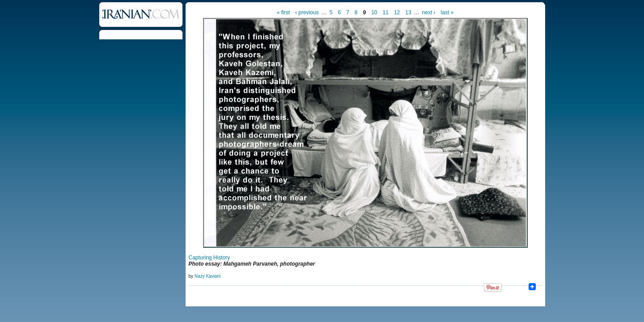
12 (397, 13)
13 (408, 13)
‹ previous (307, 13)
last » (447, 13)
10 (374, 13)
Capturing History (210, 258)
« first (283, 13)
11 (386, 13)
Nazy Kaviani (208, 276)
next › (429, 13)
